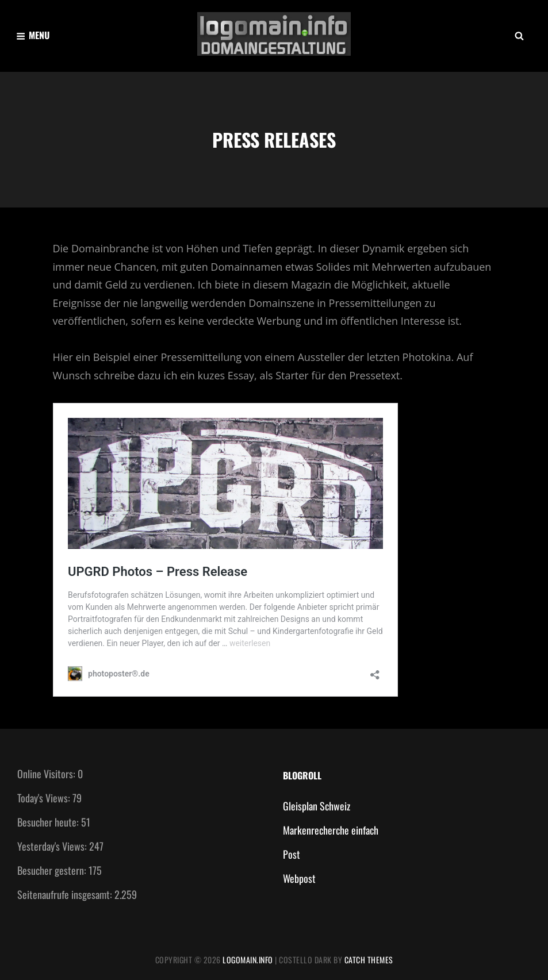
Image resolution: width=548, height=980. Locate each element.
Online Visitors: (47, 774)
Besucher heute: (49, 822)
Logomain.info (248, 960)
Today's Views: (45, 798)
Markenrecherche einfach (331, 830)
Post (292, 854)
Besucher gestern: (53, 870)
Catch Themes (369, 960)
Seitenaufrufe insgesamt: (66, 894)
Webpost (299, 878)
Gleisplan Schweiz (317, 806)
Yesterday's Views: (53, 846)
